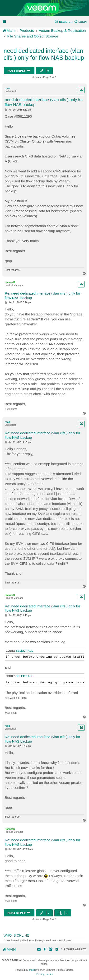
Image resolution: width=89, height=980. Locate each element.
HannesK (10, 282)
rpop (7, 88)
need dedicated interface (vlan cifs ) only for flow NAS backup (44, 54)
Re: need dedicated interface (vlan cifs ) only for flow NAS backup (42, 296)
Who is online (16, 935)
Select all (24, 651)
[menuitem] (80, 22)
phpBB (32, 970)
